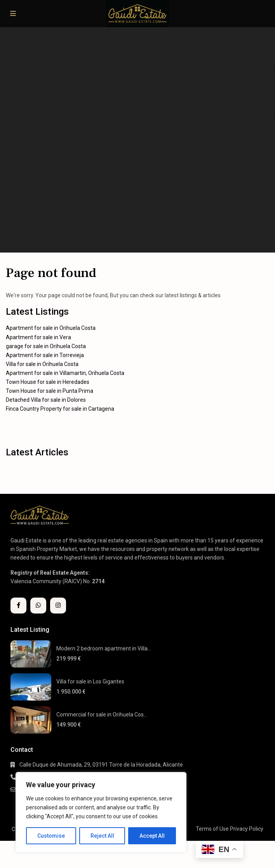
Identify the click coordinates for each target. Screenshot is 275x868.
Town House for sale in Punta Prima (50, 391)
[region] (101, 812)
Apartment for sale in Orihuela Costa (51, 328)
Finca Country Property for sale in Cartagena (60, 409)
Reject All (102, 836)
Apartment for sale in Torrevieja (45, 355)
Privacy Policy (247, 829)
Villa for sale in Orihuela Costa (42, 364)
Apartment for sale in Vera (38, 337)
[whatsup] (38, 606)
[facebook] (18, 606)
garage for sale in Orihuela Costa (46, 346)
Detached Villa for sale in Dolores (46, 400)
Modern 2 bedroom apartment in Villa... (104, 648)
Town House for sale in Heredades (48, 382)
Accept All (152, 836)
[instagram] (58, 606)
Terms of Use (212, 829)
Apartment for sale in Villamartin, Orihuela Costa (65, 373)
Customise (51, 836)
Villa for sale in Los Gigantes (90, 682)
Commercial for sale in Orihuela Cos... (102, 715)
